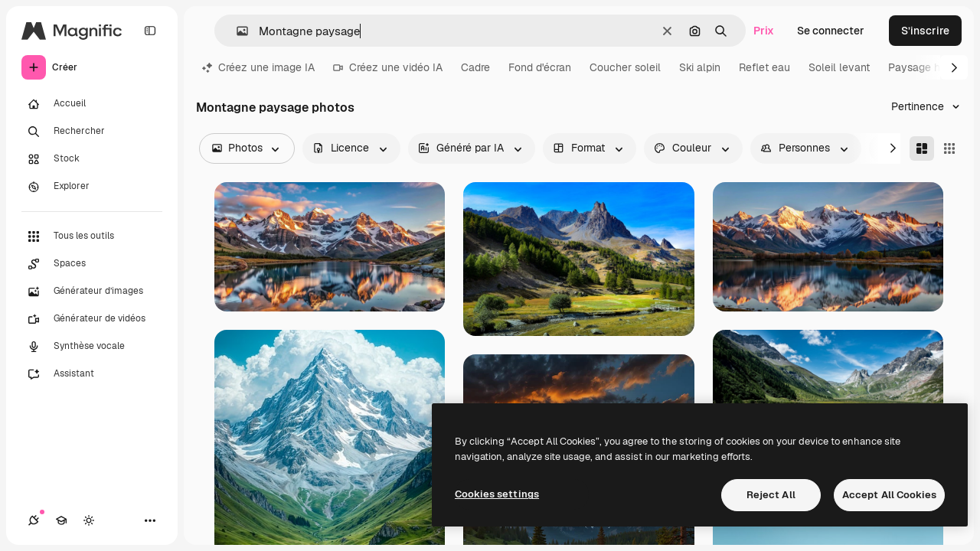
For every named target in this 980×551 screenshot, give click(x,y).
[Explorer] (92, 187)
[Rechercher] (92, 132)
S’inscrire (925, 31)
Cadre (475, 67)
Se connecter (831, 31)
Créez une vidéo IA (388, 67)
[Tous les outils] (92, 236)
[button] (236, 31)
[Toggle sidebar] (150, 31)
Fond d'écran (540, 67)
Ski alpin (700, 67)
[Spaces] (92, 264)
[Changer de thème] (89, 520)
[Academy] (61, 520)
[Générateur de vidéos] (92, 319)
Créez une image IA (258, 67)
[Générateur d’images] (92, 292)
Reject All (771, 495)
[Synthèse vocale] (92, 347)
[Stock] (92, 159)
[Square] (949, 148)
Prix (764, 31)
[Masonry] (922, 148)
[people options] (806, 148)
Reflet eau (764, 67)
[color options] (693, 148)
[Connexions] (34, 520)
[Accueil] (92, 104)
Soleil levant (839, 67)
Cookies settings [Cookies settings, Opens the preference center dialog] (497, 494)
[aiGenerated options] (472, 148)
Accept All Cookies (889, 495)
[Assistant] (92, 374)
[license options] (351, 148)
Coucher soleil (625, 67)
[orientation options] (590, 148)
